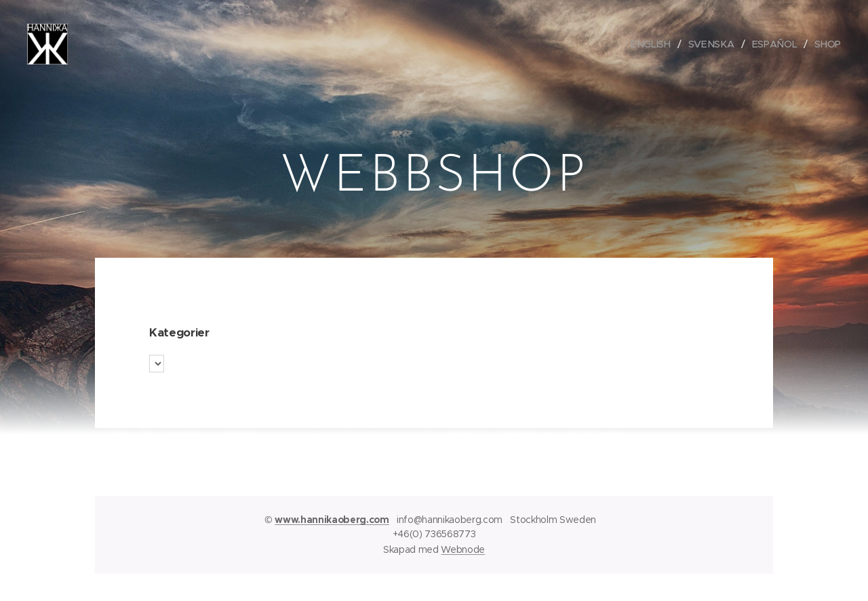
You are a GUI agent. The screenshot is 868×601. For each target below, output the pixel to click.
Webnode (463, 549)
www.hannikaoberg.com (332, 520)
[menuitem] (654, 44)
